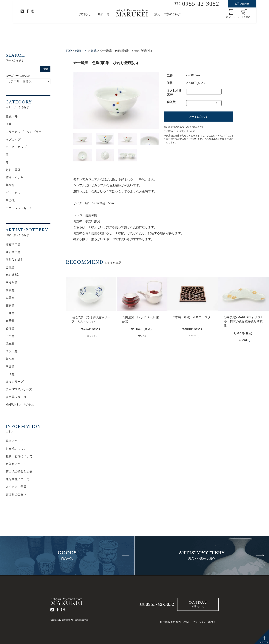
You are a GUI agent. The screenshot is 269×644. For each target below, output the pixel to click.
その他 (10, 200)
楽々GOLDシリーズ (19, 389)
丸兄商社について (18, 479)
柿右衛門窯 (13, 244)
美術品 (10, 185)
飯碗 (94, 51)
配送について (15, 441)
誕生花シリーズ (16, 397)
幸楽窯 (10, 367)
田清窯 (10, 374)
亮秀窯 (10, 306)
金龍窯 (10, 267)
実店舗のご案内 (16, 494)
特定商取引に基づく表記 (174, 622)
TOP (69, 51)
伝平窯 (10, 336)
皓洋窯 (10, 328)
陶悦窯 (10, 359)
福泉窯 (10, 290)
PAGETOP (264, 642)
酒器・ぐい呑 (15, 178)
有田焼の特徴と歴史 (19, 471)
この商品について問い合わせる (180, 131)
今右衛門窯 (13, 252)
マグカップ (13, 139)
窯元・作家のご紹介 (168, 14)
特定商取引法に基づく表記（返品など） (184, 127)
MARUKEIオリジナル (20, 405)
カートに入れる (198, 117)
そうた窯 (12, 283)
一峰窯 (10, 313)
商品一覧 (103, 14)
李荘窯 (10, 298)
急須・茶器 (13, 170)
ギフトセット (15, 193)
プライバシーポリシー (205, 622)
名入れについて (16, 464)
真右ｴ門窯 (12, 275)
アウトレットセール (19, 208)
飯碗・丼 (81, 51)
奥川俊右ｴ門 (14, 260)
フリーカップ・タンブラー (24, 132)
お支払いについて (18, 449)
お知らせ (85, 14)
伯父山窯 (12, 351)
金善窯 (10, 321)
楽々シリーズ (15, 382)
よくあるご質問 (16, 487)
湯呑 (9, 124)
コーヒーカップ (16, 147)
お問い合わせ (242, 4)
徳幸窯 (10, 344)
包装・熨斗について (19, 456)
